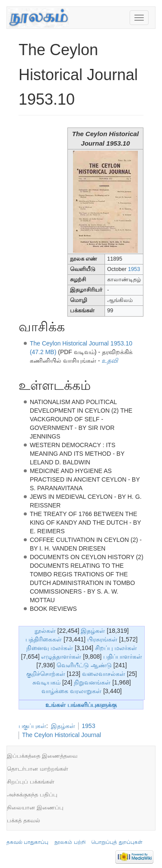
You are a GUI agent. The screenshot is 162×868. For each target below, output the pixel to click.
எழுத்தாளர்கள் (61, 656)
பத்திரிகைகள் (44, 639)
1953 (134, 269)
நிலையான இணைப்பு (35, 807)
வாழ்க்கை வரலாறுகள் (71, 691)
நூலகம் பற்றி (70, 842)
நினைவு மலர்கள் (50, 648)
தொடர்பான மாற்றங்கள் (38, 769)
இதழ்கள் (93, 631)
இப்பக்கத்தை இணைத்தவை (42, 756)
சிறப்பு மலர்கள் (116, 648)
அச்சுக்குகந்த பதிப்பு (32, 795)
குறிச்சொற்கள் (46, 674)
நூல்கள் (45, 631)
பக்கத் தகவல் (24, 820)
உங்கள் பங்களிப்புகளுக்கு (81, 705)
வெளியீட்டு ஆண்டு (84, 665)
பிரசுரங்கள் (102, 639)
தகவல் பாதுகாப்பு (27, 842)
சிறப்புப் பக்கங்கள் (31, 782)
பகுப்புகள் (32, 726)
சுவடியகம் (46, 682)
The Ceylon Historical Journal (62, 735)
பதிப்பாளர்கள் (123, 656)
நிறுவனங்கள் (92, 682)
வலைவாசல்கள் (104, 674)
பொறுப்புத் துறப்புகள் (117, 842)
